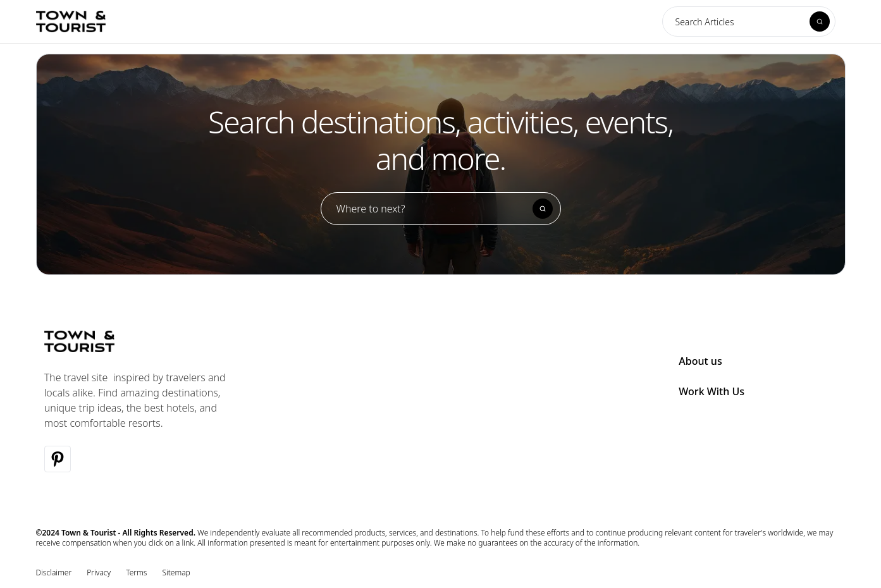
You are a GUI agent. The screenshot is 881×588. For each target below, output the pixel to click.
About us (700, 361)
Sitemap (176, 573)
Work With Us (712, 391)
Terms (136, 573)
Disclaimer (54, 573)
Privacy (99, 573)
